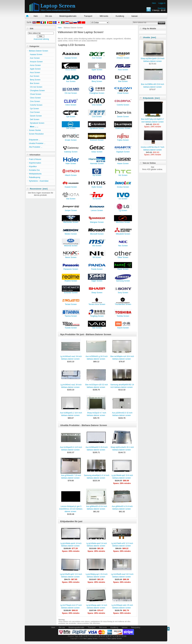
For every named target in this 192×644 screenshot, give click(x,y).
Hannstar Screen (97, 163)
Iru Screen (97, 198)
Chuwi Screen (35, 94)
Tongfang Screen (97, 315)
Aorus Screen (35, 65)
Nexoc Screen (71, 257)
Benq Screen (35, 80)
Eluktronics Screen (123, 127)
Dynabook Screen (37, 123)
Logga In (162, 3)
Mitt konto (104, 16)
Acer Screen (34, 58)
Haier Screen (71, 163)
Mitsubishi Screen (123, 233)
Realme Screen (71, 280)
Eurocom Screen (97, 139)
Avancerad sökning (41, 39)
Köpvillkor (33, 167)
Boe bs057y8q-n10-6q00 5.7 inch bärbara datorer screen (152, 119)
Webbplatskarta (35, 174)
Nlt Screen (97, 257)
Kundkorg (162, 8)
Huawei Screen (71, 186)
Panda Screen (97, 268)
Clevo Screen (35, 98)
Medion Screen (71, 233)
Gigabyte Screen (123, 151)
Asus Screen (34, 73)
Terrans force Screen (97, 303)
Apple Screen (35, 69)
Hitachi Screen (71, 174)
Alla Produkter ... (36, 147)
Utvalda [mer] (149, 37)
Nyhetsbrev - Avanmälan (39, 181)
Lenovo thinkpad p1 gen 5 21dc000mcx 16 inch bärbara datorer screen (71, 509)
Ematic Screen (71, 139)
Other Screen (123, 257)
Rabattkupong (35, 177)
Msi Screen (97, 245)
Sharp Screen (97, 292)
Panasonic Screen (71, 268)
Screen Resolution (36, 134)
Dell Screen (34, 119)
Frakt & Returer (35, 159)
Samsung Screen (123, 280)
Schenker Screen (71, 292)
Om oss (49, 16)
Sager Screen (97, 280)
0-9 (125, 636)
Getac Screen (97, 151)
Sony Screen (123, 292)
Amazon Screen (36, 62)
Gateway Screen (71, 151)
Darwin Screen (35, 116)
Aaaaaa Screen (36, 54)
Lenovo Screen (97, 210)
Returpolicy (136, 627)
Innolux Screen (123, 186)
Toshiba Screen (123, 315)
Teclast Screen (71, 303)
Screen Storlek (35, 130)
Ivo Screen (123, 198)
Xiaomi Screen (123, 327)
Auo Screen (34, 76)
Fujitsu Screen (123, 139)
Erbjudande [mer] (151, 98)
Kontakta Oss (34, 170)
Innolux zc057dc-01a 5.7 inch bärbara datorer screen (153, 147)
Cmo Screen (34, 101)
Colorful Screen (36, 105)
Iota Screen (71, 198)
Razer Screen (123, 268)
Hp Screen (97, 174)
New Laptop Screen (91, 638)
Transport (88, 16)
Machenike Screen (71, 221)
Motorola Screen (71, 245)
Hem (154, 3)
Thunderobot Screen (123, 303)
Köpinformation (35, 163)
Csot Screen (34, 112)
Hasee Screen (123, 163)
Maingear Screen (97, 221)
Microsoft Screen (97, 233)
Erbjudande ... (35, 140)
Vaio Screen (97, 327)
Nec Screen (123, 245)
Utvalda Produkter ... (37, 143)
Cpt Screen (34, 109)
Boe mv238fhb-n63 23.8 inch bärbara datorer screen (152, 84)
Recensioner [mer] (39, 189)
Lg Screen (123, 210)
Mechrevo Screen (123, 221)
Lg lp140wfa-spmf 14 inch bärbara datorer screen (97, 545)
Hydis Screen (97, 186)
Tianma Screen (71, 315)
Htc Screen (123, 174)
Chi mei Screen (36, 87)
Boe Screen (34, 83)
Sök (31, 29)
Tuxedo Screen (71, 327)
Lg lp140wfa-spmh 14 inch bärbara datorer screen (71, 545)
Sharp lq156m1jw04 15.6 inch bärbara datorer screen (153, 59)
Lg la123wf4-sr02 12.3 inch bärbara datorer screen (122, 545)
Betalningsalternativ (68, 16)
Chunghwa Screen (37, 91)
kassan (135, 16)
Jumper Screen (71, 210)
